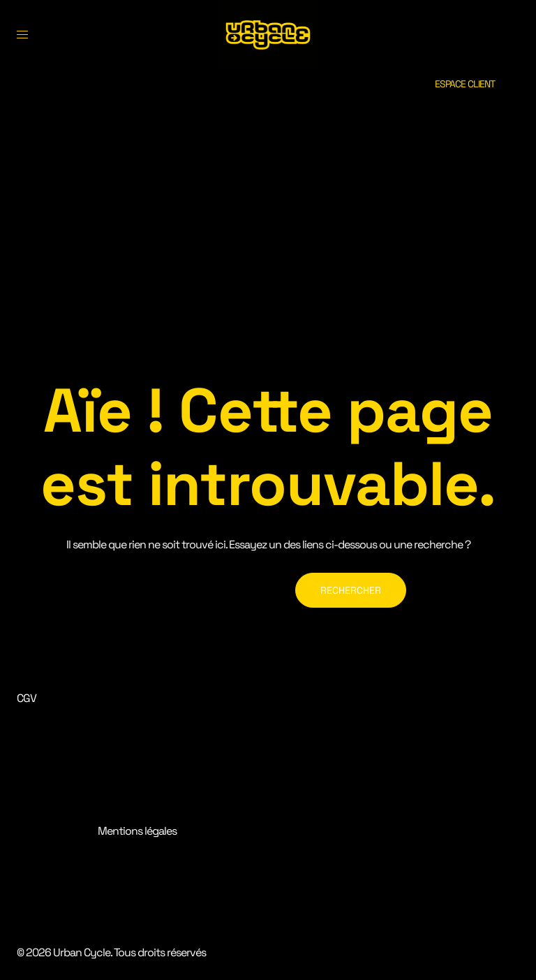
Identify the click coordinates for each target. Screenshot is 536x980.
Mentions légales (137, 831)
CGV (27, 698)
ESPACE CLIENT (465, 84)
